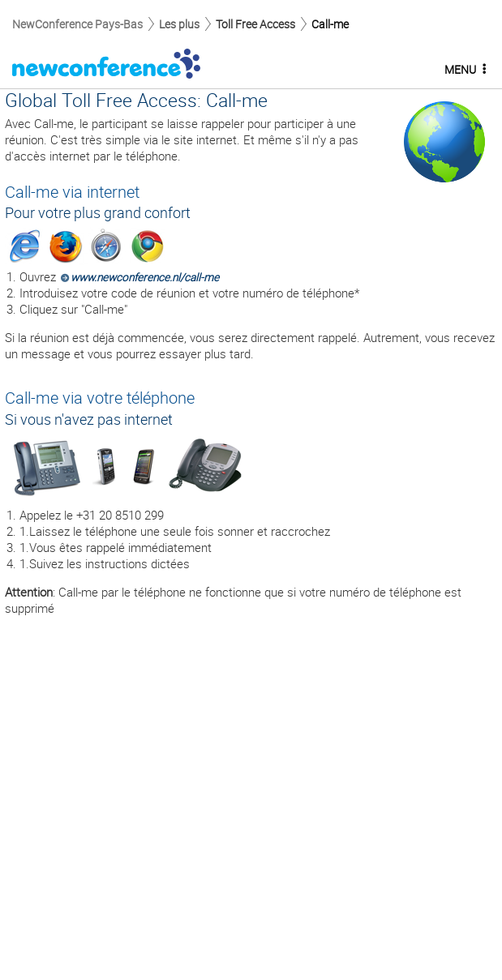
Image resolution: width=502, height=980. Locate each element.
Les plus (179, 24)
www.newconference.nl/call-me (145, 277)
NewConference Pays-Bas (77, 24)
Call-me (330, 24)
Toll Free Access (255, 24)
